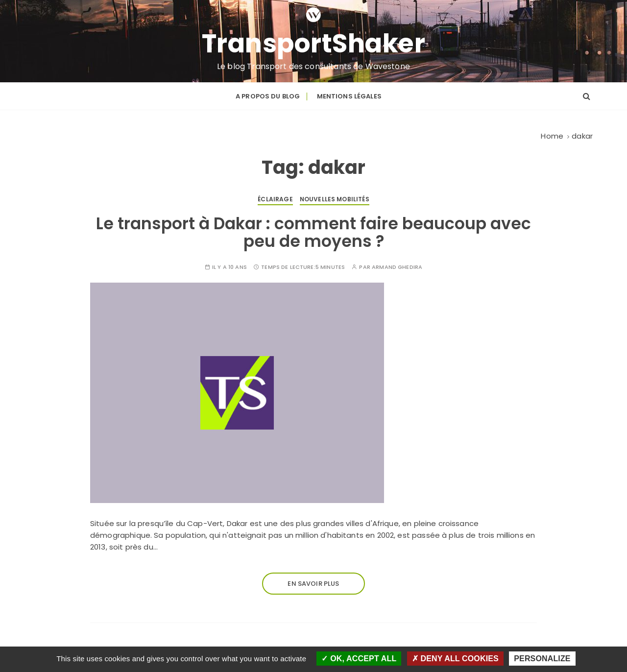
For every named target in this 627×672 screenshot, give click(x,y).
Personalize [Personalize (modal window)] (542, 659)
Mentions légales (349, 96)
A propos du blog (268, 96)
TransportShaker (314, 44)
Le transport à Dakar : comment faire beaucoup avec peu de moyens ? (313, 232)
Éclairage (275, 199)
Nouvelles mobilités (335, 199)
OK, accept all (359, 659)
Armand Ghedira (397, 267)
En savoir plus (313, 584)
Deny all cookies (455, 659)
